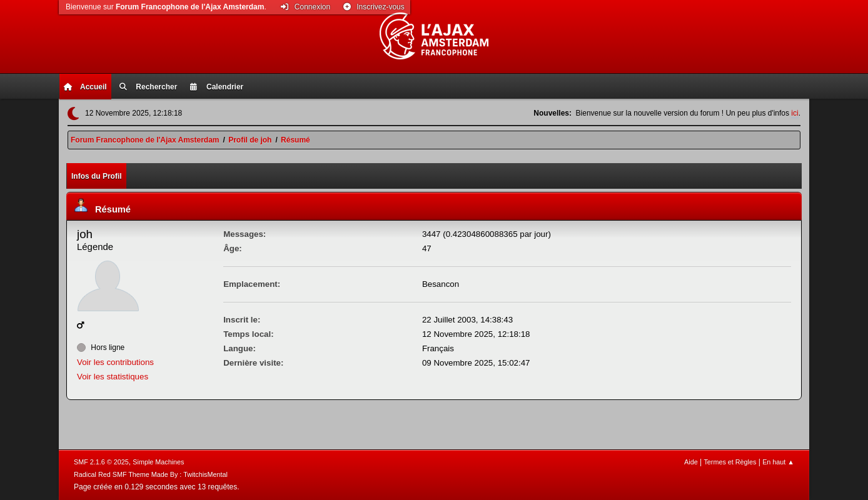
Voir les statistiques (113, 377)
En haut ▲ (778, 462)
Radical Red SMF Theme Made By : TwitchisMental (151, 474)
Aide (691, 462)
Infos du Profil (97, 176)
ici (795, 113)
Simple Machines (158, 462)
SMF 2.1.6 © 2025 (101, 462)
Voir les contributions (115, 362)
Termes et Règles (730, 462)
